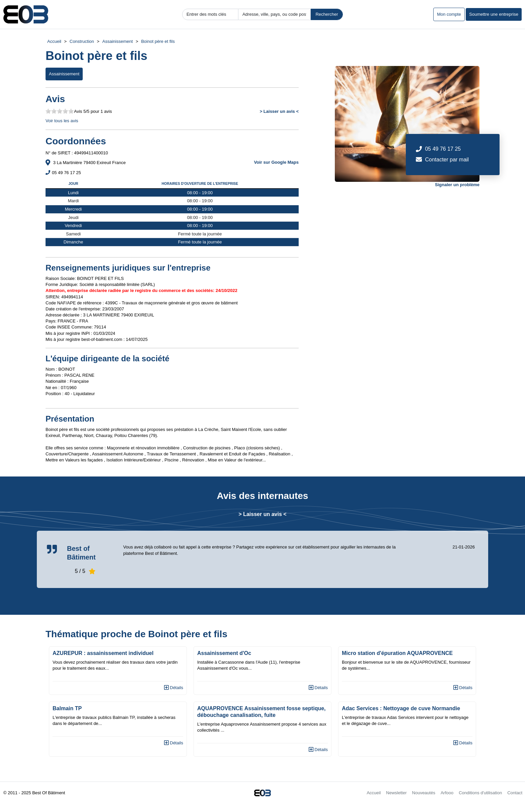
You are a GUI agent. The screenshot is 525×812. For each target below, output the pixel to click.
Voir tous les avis (62, 121)
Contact (515, 793)
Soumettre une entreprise (494, 14)
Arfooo (447, 793)
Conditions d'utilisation (480, 793)
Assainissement (118, 41)
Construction (82, 41)
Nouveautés (424, 793)
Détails (174, 688)
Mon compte (449, 14)
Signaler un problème (457, 185)
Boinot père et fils (158, 41)
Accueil (54, 41)
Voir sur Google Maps (276, 162)
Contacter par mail (447, 160)
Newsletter (396, 793)
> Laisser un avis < (279, 111)
